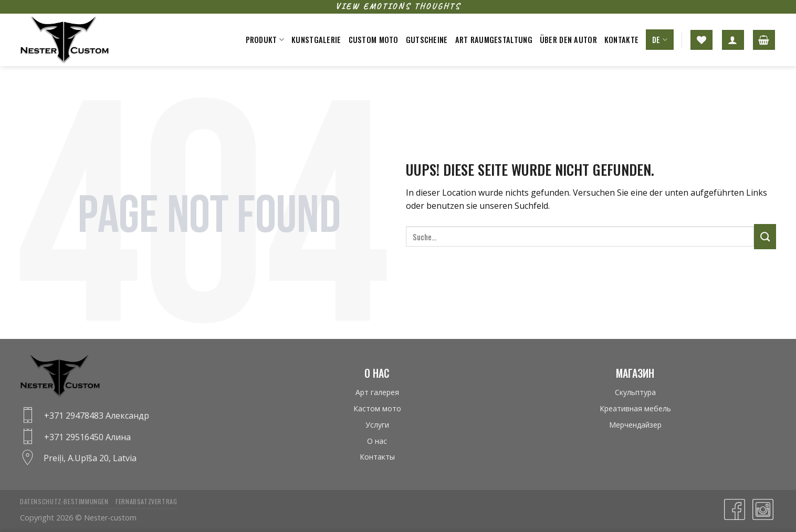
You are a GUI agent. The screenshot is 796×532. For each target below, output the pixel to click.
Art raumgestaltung (494, 40)
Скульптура (635, 392)
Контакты (377, 457)
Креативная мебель (635, 408)
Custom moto (374, 40)
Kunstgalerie (316, 40)
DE (660, 40)
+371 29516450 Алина (87, 437)
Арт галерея (377, 392)
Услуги (377, 425)
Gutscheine (427, 40)
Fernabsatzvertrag (146, 501)
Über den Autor (568, 40)
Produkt (265, 40)
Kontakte (621, 40)
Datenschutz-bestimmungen (64, 501)
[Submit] (765, 237)
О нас (377, 441)
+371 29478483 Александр (97, 416)
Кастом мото (377, 408)
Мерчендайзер (635, 425)
